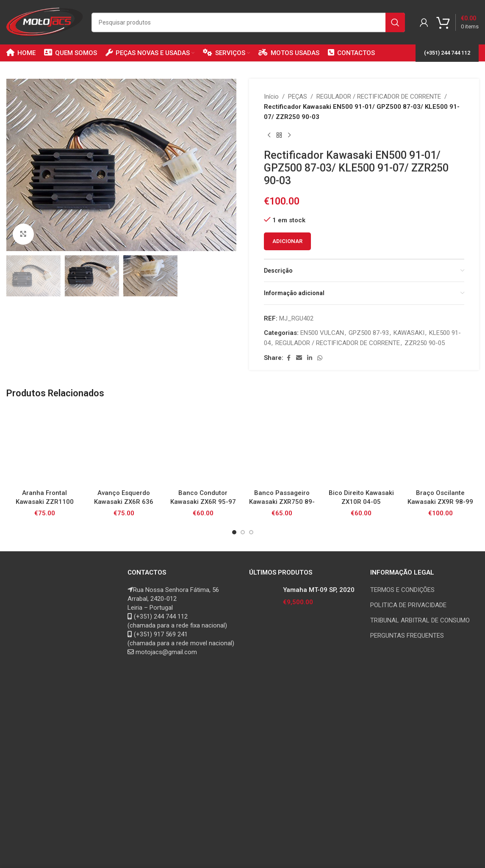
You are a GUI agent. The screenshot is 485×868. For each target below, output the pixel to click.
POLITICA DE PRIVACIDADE (408, 605)
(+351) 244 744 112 (447, 53)
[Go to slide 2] (243, 532)
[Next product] (289, 135)
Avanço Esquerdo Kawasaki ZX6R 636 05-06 (124, 502)
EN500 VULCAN (322, 333)
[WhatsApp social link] (320, 358)
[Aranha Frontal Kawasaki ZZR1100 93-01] (45, 446)
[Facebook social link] (288, 358)
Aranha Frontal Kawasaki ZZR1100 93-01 (45, 502)
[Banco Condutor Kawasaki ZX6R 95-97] (203, 446)
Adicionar (287, 241)
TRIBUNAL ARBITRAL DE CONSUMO (420, 620)
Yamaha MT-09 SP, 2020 (319, 590)
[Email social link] (299, 358)
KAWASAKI (409, 333)
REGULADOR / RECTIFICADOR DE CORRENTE (379, 97)
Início (271, 97)
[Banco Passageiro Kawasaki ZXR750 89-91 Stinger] (282, 446)
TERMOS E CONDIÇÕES (402, 590)
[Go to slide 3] (251, 532)
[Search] (248, 22)
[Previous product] (269, 135)
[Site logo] (45, 22)
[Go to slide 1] (234, 532)
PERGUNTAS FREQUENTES (407, 636)
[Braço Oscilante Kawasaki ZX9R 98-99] (440, 446)
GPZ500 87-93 (369, 333)
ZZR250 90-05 (425, 343)
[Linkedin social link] (310, 358)
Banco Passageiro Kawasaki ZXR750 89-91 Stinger (282, 502)
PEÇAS (298, 97)
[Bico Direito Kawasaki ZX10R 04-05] (361, 446)
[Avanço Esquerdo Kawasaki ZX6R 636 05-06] (124, 446)
